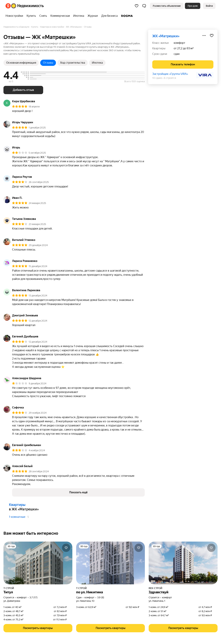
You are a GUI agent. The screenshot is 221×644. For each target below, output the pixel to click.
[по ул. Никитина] (111, 563)
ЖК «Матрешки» (166, 36)
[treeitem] (15, 16)
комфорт (179, 43)
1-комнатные (17, 517)
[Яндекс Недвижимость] (27, 6)
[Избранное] (137, 6)
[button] (144, 6)
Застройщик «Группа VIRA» (170, 74)
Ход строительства (73, 63)
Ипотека (97, 63)
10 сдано (157, 78)
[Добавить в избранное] (212, 36)
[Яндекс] (8, 6)
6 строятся (170, 78)
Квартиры (17, 505)
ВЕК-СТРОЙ (155, 588)
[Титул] (38, 563)
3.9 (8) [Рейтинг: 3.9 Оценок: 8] (101, 597)
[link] (209, 6)
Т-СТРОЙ (9, 588)
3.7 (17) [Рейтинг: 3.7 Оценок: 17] (33, 597)
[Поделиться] (204, 36)
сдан (177, 54)
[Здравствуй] (183, 563)
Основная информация (21, 63)
